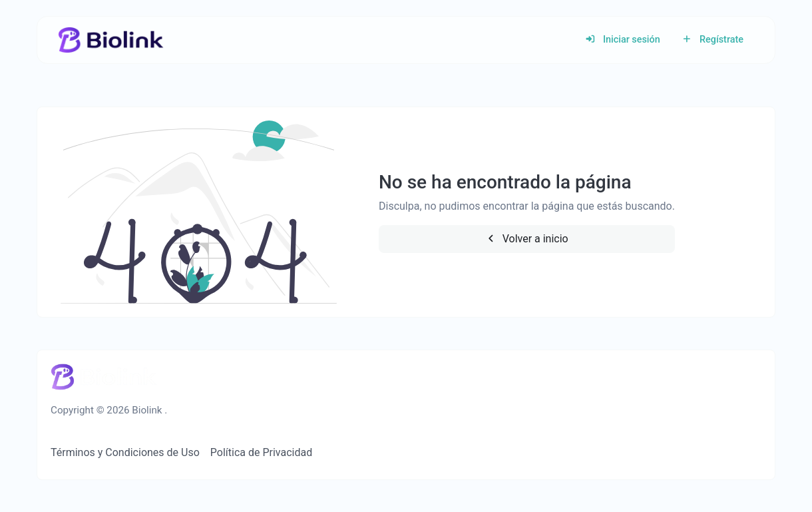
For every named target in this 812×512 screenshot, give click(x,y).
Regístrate (712, 40)
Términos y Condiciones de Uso (125, 452)
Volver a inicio (527, 239)
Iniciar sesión (623, 40)
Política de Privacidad (261, 452)
